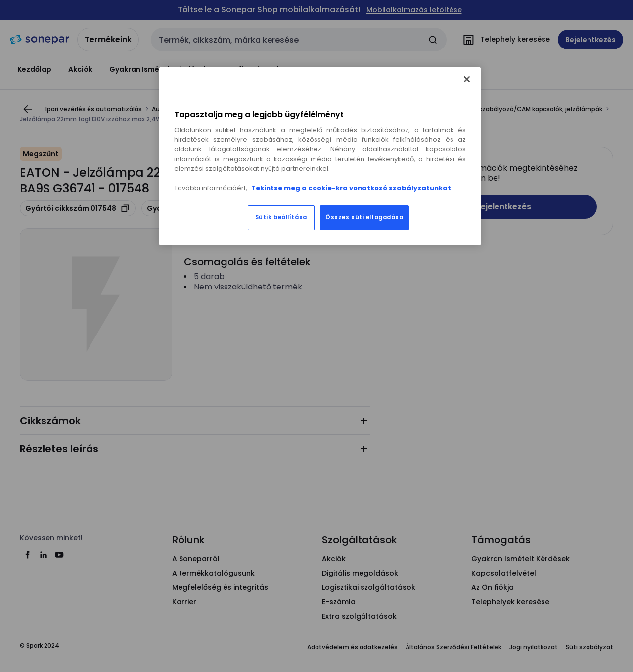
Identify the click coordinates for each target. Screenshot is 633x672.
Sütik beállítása (281, 217)
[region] (320, 156)
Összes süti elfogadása (364, 217)
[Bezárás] (467, 79)
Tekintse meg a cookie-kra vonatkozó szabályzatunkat (351, 188)
